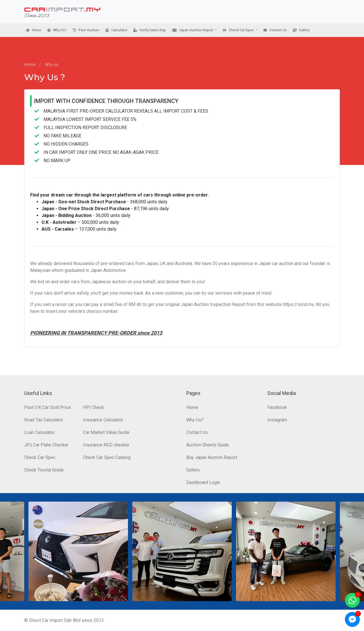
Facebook (277, 407)
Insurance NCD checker (106, 445)
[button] (195, 30)
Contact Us (197, 432)
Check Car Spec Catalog (107, 457)
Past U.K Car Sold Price (47, 407)
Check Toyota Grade (44, 470)
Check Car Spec (40, 457)
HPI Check (94, 407)
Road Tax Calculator (44, 420)
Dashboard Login (203, 482)
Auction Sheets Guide (208, 445)
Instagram (277, 420)
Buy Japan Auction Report (212, 457)
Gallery (193, 470)
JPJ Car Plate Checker (46, 445)
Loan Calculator (39, 432)
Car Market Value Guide (106, 432)
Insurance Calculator (103, 420)
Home (30, 65)
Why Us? (195, 420)
